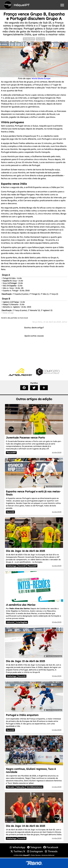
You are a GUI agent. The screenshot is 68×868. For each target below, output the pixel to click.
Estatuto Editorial (48, 855)
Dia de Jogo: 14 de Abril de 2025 (25, 826)
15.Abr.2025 (29, 39)
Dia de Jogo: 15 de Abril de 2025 (25, 661)
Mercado (10, 787)
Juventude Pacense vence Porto (25, 438)
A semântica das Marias (21, 605)
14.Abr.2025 (57, 730)
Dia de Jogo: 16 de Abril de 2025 (25, 551)
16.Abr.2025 (57, 453)
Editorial (10, 622)
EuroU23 (40, 39)
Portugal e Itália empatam (22, 715)
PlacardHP (11, 453)
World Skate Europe (41, 78)
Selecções (20, 787)
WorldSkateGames (34, 787)
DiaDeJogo (11, 566)
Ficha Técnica (36, 855)
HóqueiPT (26, 855)
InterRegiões (22, 622)
